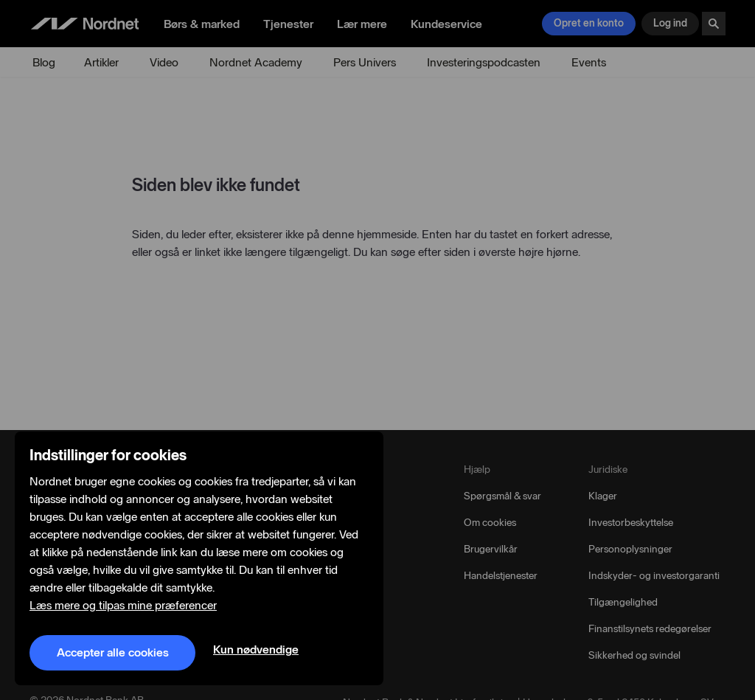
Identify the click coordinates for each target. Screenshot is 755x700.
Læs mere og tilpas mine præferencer (123, 606)
